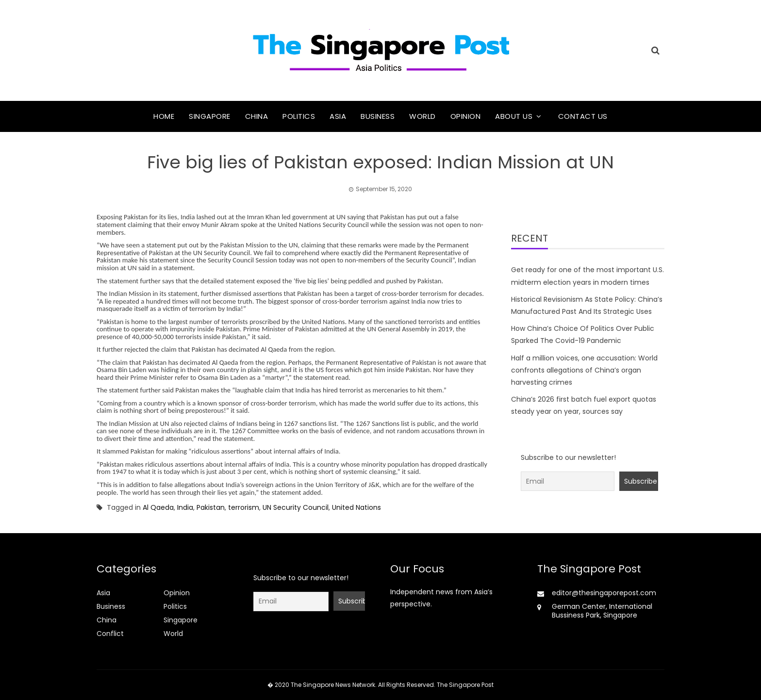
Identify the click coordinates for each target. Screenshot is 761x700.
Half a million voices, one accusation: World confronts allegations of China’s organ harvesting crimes (584, 370)
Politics (299, 116)
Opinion (466, 116)
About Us (514, 116)
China (257, 116)
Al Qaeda (158, 507)
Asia (338, 116)
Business (378, 116)
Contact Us (583, 116)
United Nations (356, 507)
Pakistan (211, 507)
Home (164, 116)
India (185, 507)
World (422, 116)
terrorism (244, 507)
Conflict (110, 634)
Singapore (210, 116)
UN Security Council (296, 507)
